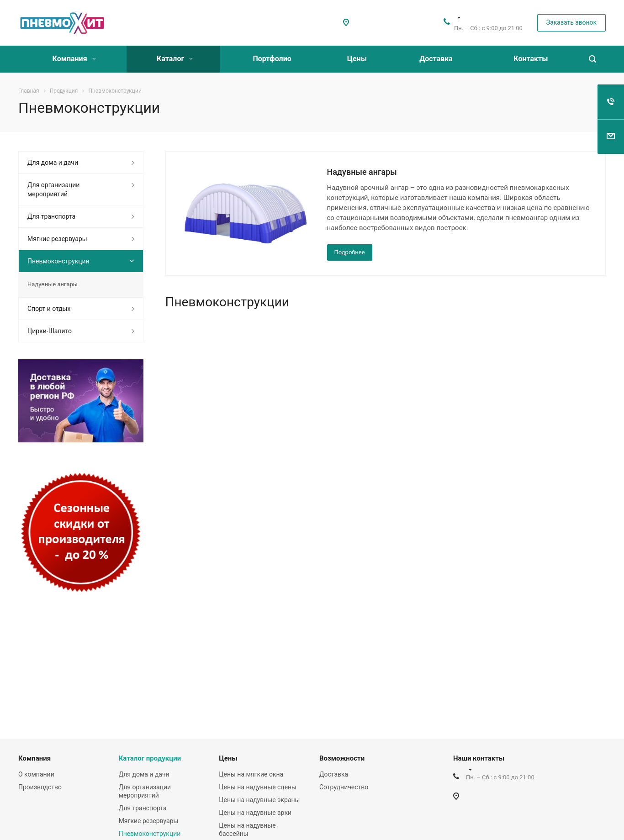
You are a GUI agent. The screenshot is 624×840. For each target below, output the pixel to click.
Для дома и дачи (53, 163)
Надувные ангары (362, 172)
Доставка (436, 59)
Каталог (175, 59)
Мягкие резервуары (57, 239)
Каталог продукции (150, 758)
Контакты (531, 59)
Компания (74, 59)
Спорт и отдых (49, 309)
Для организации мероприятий (53, 189)
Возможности (342, 758)
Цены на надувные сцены (258, 787)
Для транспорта (51, 216)
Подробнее (350, 252)
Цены (357, 59)
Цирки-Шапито (50, 331)
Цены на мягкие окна (251, 774)
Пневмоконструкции (58, 261)
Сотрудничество (344, 787)
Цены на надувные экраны (259, 800)
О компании (36, 774)
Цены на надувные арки (255, 813)
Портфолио (272, 59)
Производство (40, 787)
